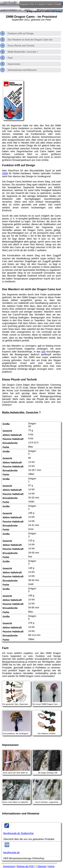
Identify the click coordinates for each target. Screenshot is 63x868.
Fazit (10, 58)
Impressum (9, 866)
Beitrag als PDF (26, 866)
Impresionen (14, 64)
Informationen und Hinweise (22, 70)
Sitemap (42, 866)
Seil (43, 352)
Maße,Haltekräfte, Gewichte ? (23, 52)
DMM (5, 173)
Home (51, 866)
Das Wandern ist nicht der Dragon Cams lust (30, 40)
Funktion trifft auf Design (21, 33)
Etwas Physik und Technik (21, 46)
